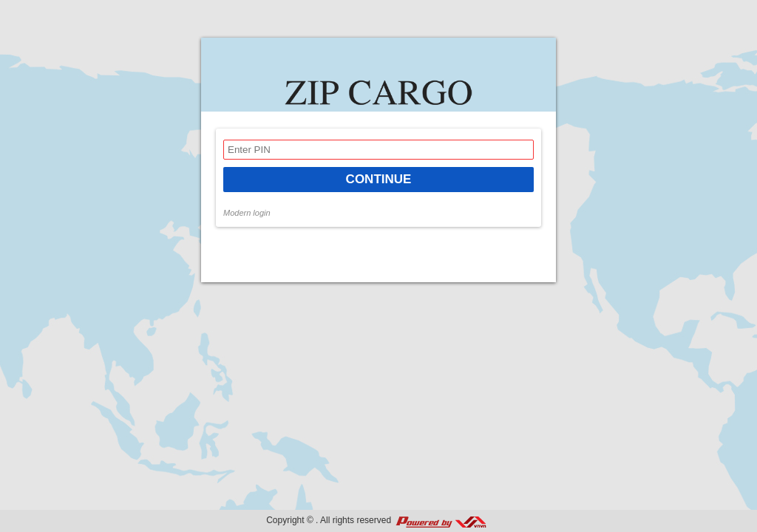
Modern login (247, 213)
